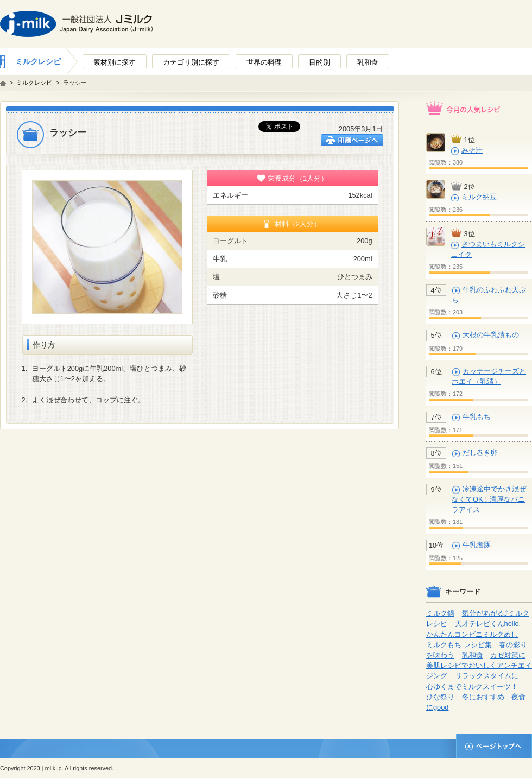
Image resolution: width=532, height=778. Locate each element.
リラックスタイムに (487, 676)
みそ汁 (472, 150)
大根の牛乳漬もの (491, 335)
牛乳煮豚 (477, 545)
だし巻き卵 (480, 453)
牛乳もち (477, 417)
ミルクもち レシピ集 (459, 645)
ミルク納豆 (479, 197)
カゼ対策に (508, 655)
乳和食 (473, 655)
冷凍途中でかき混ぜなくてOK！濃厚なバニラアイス (489, 499)
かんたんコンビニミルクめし (472, 634)
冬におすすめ (483, 697)
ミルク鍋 (440, 613)
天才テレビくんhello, (488, 624)
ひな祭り (440, 697)
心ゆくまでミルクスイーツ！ (472, 687)
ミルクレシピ (38, 61)
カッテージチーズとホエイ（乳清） (489, 376)
